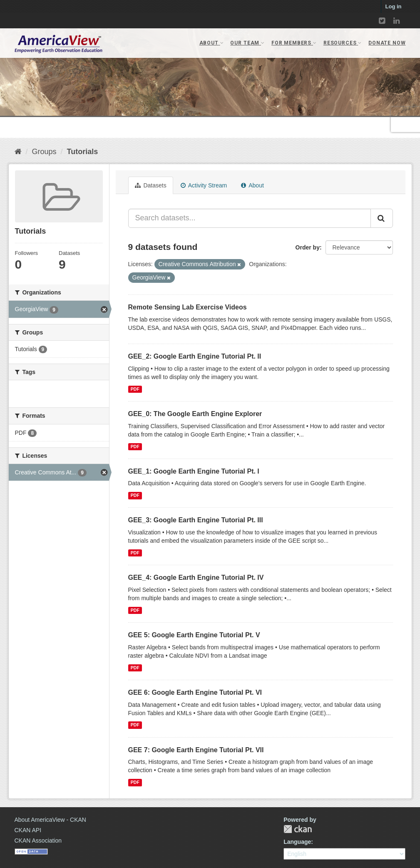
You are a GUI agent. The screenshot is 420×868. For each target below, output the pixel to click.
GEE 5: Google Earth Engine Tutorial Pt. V (194, 635)
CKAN (298, 829)
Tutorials (83, 152)
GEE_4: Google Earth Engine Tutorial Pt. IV (196, 577)
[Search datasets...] (250, 218)
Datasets (151, 185)
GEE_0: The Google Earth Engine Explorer (195, 414)
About (252, 185)
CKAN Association (38, 841)
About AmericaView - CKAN (50, 820)
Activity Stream (204, 185)
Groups (44, 152)
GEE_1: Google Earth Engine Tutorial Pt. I (194, 471)
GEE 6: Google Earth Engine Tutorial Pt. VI (195, 692)
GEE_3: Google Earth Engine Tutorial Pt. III (196, 520)
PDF (135, 389)
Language (297, 842)
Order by (308, 247)
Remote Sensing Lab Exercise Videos (188, 307)
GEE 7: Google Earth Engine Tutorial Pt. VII (196, 750)
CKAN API (28, 830)
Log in (394, 6)
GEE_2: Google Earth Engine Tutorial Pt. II (195, 356)
